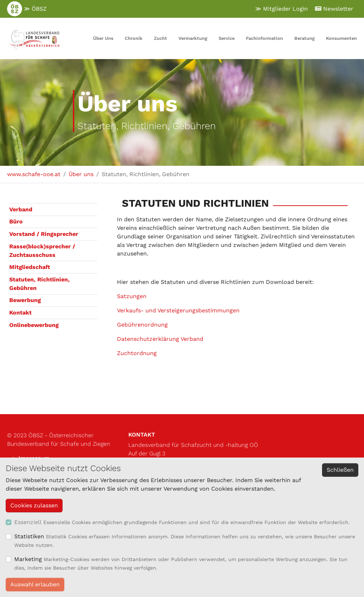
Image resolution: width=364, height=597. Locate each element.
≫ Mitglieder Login (282, 9)
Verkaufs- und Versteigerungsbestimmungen (178, 310)
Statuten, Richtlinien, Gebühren (39, 284)
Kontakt (20, 313)
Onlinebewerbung (34, 325)
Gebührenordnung (142, 325)
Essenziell (28, 522)
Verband (21, 209)
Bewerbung (25, 300)
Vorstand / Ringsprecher (44, 234)
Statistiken (29, 536)
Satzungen (132, 296)
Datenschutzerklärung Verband (160, 339)
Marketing (28, 559)
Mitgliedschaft (30, 267)
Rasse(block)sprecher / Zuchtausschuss (42, 251)
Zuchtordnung (137, 353)
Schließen (340, 470)
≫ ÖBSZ (27, 9)
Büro (16, 221)
